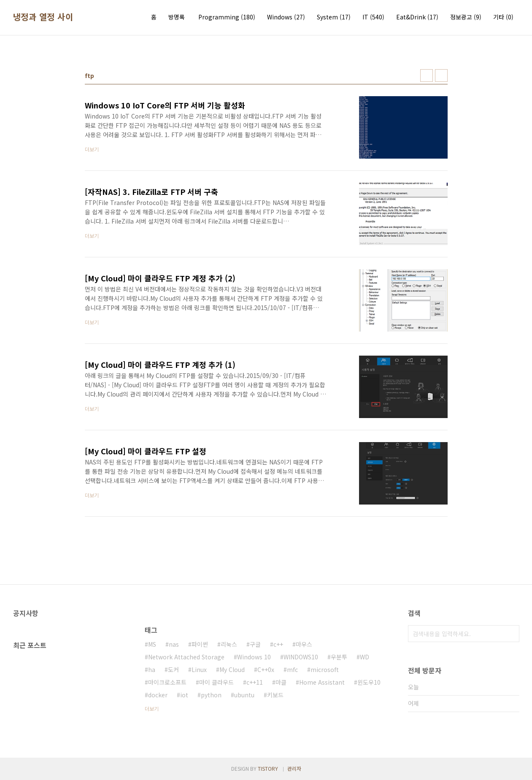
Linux (199, 669)
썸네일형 (427, 76)
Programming (227, 17)
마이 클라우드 (216, 682)
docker (158, 695)
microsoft (325, 669)
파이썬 (200, 644)
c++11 (255, 682)
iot (184, 695)
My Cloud (232, 669)
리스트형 (441, 76)
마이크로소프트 (167, 682)
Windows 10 (254, 657)
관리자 (294, 768)
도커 (173, 669)
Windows (286, 17)
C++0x (266, 669)
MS (152, 644)
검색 (511, 634)
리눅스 (229, 644)
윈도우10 (369, 682)
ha (152, 669)
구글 (255, 644)
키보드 (275, 695)
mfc (292, 669)
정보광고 (466, 17)
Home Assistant (322, 682)
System (334, 17)
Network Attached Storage (186, 657)
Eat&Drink (417, 17)
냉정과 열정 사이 (43, 17)
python (211, 695)
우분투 (339, 657)
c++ (278, 644)
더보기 (152, 708)
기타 (503, 17)
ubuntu (244, 695)
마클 (281, 682)
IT (373, 17)
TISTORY (268, 768)
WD (365, 657)
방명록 (177, 17)
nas (174, 644)
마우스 (304, 644)
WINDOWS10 (301, 657)
